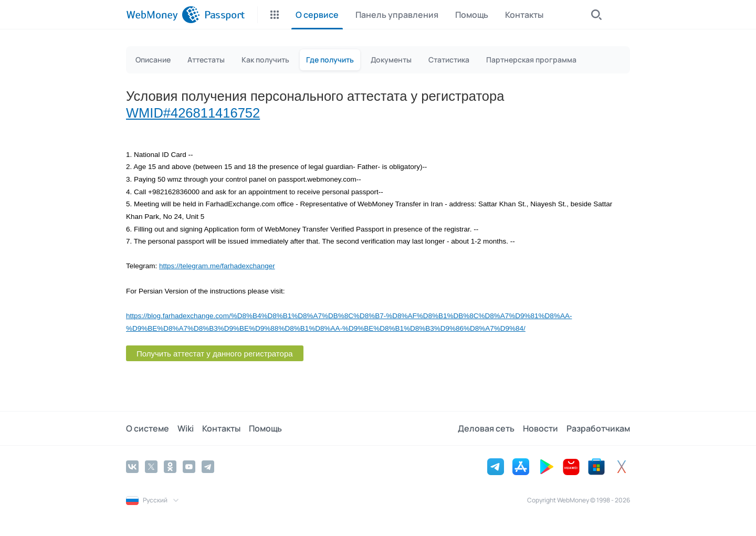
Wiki (186, 428)
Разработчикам (598, 428)
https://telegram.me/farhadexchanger (217, 266)
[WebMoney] (163, 15)
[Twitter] (151, 467)
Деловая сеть (486, 428)
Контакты (221, 428)
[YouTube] (189, 467)
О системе (148, 428)
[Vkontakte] (132, 467)
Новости (540, 428)
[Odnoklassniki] (170, 467)
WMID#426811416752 (193, 113)
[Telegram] (208, 467)
